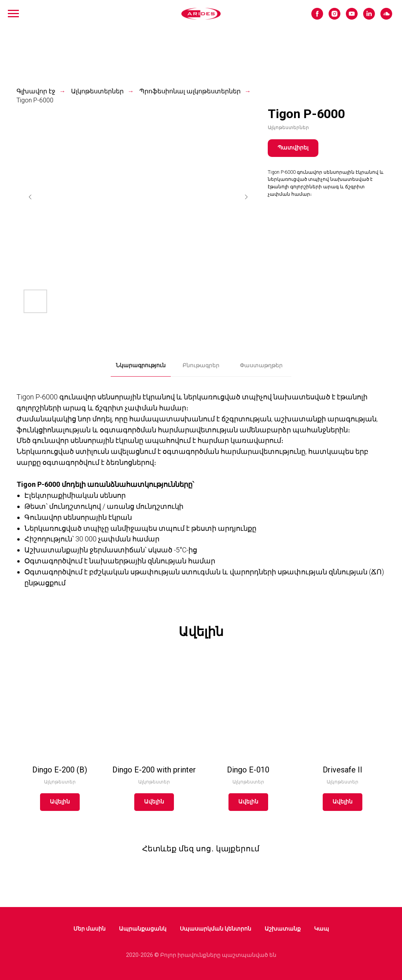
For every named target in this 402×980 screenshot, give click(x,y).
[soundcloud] (386, 17)
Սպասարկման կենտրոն (216, 929)
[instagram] (334, 17)
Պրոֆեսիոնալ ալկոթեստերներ (190, 91)
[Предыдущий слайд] (30, 197)
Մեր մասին (90, 929)
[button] (293, 148)
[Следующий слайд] (246, 197)
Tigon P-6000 (35, 100)
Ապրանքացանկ (143, 929)
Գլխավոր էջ (36, 91)
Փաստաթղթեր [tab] (261, 365)
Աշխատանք (283, 929)
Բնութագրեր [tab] (201, 365)
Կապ (322, 929)
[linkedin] (369, 17)
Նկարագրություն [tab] (141, 365)
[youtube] (352, 17)
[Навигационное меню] (13, 14)
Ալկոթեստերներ (97, 91)
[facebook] (317, 17)
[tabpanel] (201, 492)
